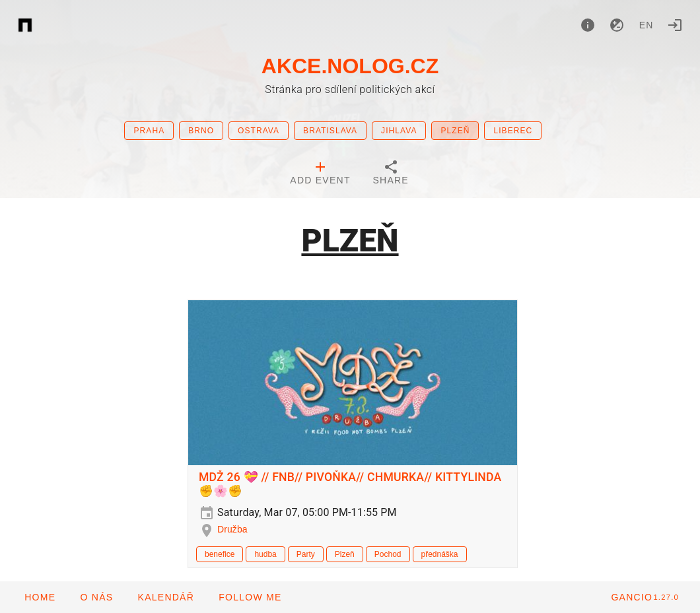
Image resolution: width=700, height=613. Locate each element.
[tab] (320, 174)
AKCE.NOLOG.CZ (350, 66)
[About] (588, 25)
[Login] (675, 25)
